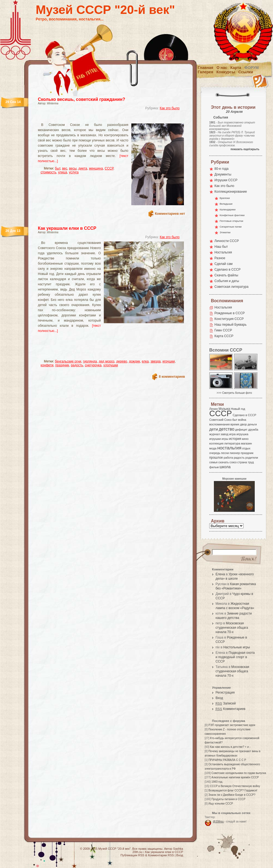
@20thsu (218, 822)
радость (77, 365)
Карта (236, 68)
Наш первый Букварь (230, 325)
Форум (251, 68)
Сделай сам (224, 264)
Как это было (170, 108)
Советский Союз (220, 420)
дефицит (241, 430)
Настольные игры (236, 647)
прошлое (216, 458)
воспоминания (219, 424)
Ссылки (246, 72)
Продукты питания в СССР (228, 799)
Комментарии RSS (161, 855)
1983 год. (217, 782)
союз (233, 462)
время (235, 424)
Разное (220, 258)
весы (73, 168)
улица (63, 172)
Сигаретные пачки (231, 227)
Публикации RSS (132, 855)
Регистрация (225, 692)
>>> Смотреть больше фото (234, 393)
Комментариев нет (170, 214)
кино (245, 439)
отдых (246, 448)
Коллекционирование (231, 192)
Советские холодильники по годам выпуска (239, 773)
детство (227, 429)
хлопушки (111, 365)
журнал (215, 434)
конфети (47, 365)
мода (213, 448)
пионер (235, 453)
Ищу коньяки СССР (221, 804)
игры (225, 439)
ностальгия (229, 448)
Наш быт (221, 247)
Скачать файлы (226, 275)
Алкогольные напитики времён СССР (235, 777)
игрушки (169, 361)
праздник (62, 365)
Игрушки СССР (226, 180)
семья (213, 462)
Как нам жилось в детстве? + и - (230, 747)
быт (58, 168)
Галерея (206, 72)
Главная (206, 68)
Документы (223, 174)
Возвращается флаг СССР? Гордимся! (233, 790)
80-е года (222, 169)
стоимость (48, 172)
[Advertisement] (73, 349)
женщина (96, 168)
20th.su (137, 852)
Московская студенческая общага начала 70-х (232, 628)
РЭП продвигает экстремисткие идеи (232, 725)
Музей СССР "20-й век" (105, 10)
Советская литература (231, 287)
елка (145, 361)
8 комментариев (172, 377)
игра (232, 434)
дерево (122, 361)
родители (252, 458)
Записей (226, 703)
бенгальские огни (68, 361)
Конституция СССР (229, 319)
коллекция (216, 443)
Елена (220, 574)
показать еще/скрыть (245, 149)
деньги (252, 424)
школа (225, 467)
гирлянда (90, 361)
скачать (223, 462)
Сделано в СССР (227, 270)
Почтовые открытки (231, 221)
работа (228, 458)
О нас (222, 68)
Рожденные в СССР (230, 313)
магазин (246, 443)
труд (251, 462)
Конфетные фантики (232, 215)
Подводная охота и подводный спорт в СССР (235, 657)
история (235, 439)
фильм (214, 467)
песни (225, 453)
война (242, 420)
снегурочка (93, 365)
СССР (109, 168)
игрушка (242, 434)
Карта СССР (224, 336)
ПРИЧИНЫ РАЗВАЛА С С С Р (227, 760)
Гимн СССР (223, 330)
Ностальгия (223, 252)
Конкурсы (226, 72)
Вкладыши (226, 204)
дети (214, 429)
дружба (253, 430)
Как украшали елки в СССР (67, 228)
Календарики (227, 209)
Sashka (178, 849)
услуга (74, 172)
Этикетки (225, 232)
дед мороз (106, 361)
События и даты (227, 281)
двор (243, 424)
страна (242, 462)
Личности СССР (227, 241)
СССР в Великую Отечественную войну (235, 786)
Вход (219, 698)
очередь (215, 453)
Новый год (238, 409)
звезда (155, 361)
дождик (134, 361)
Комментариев (230, 709)
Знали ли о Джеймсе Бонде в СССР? (232, 795)
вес (65, 168)
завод (225, 434)
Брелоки (225, 198)
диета (83, 168)
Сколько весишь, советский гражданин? (81, 99)
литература (232, 443)
